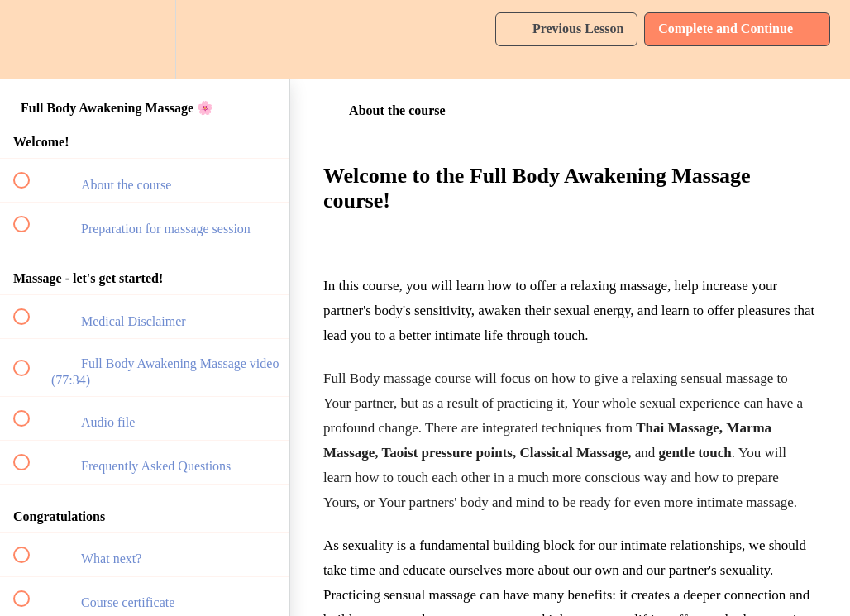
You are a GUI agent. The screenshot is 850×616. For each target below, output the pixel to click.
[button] (31, 39)
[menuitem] (145, 39)
